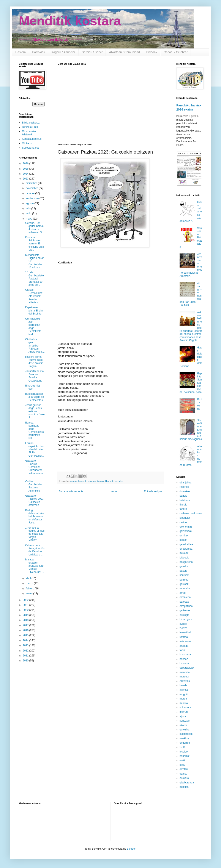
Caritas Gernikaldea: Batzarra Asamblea (34, 486)
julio (29, 209)
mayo (29, 219)
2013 (26, 645)
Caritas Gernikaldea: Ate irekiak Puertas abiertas (34, 296)
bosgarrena (186, 562)
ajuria (183, 716)
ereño (183, 761)
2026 (26, 164)
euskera (184, 778)
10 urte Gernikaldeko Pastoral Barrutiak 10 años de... (35, 279)
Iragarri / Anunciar (63, 52)
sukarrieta (185, 708)
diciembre (32, 183)
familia (183, 509)
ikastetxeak (186, 734)
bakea (183, 571)
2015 (26, 635)
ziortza (183, 628)
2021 (26, 605)
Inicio (114, 491)
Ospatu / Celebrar (176, 52)
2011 (26, 656)
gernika (184, 566)
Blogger (131, 849)
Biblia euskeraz (31, 123)
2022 (26, 600)
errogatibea (186, 606)
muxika (184, 703)
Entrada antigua (153, 491)
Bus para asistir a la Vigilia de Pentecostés (35, 397)
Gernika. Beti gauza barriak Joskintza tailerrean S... (35, 228)
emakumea (186, 549)
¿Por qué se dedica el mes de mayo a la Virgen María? (35, 534)
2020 (26, 610)
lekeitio (184, 752)
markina (184, 738)
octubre (31, 193)
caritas (183, 522)
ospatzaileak (187, 668)
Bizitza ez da (200, 404)
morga (183, 699)
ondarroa (185, 743)
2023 (26, 179)
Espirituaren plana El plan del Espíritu (34, 310)
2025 (26, 169)
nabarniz (185, 756)
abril (29, 578)
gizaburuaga (187, 783)
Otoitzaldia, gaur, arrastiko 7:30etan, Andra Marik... (35, 346)
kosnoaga (185, 655)
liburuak (109, 481)
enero (30, 594)
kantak (101, 481)
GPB (182, 747)
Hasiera (21, 52)
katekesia (185, 500)
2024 (26, 174)
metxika (184, 787)
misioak (184, 553)
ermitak (184, 536)
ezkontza (185, 681)
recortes (119, 481)
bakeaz (184, 659)
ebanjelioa (185, 483)
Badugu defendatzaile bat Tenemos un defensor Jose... (35, 517)
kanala (183, 685)
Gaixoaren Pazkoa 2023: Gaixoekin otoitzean (35, 500)
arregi (183, 593)
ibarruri (184, 712)
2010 (26, 661)
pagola (183, 496)
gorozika (184, 730)
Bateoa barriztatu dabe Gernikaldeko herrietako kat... (35, 430)
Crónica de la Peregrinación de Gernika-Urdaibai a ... (35, 550)
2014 (26, 640)
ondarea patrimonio (191, 513)
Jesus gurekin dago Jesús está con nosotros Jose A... (35, 411)
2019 (26, 615)
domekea (185, 491)
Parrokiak (39, 52)
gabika (183, 774)
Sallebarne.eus (31, 148)
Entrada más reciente (71, 491)
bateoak (184, 602)
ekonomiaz (186, 527)
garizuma (185, 610)
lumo (182, 765)
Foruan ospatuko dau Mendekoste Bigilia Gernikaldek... (35, 449)
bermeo (184, 580)
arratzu (184, 769)
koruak (183, 624)
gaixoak (92, 481)
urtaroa (184, 637)
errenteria (185, 597)
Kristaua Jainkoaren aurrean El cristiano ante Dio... (35, 244)
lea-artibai (185, 632)
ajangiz (184, 690)
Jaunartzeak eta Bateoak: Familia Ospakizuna (34, 376)
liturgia (183, 505)
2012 (26, 651)
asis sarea (185, 641)
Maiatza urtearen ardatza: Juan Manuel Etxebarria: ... (35, 566)
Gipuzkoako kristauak (29, 133)
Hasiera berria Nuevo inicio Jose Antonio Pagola (34, 362)
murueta (184, 677)
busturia (184, 663)
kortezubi (185, 721)
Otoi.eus (27, 143)
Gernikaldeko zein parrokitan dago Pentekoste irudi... (33, 327)
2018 (26, 620)
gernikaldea (186, 544)
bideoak (82, 481)
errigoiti (184, 694)
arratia (74, 481)
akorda (184, 725)
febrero (30, 589)
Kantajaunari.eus (32, 139)
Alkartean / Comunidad (124, 52)
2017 (26, 625)
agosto (30, 203)
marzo (30, 583)
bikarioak (185, 518)
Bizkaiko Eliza (30, 127)
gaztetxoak (186, 531)
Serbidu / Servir (92, 52)
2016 (26, 630)
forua (182, 650)
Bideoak (152, 52)
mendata (185, 672)
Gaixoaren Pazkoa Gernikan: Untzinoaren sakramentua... (35, 468)
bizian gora (186, 619)
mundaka (185, 588)
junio (29, 213)
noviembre (32, 188)
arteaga (184, 646)
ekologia (184, 615)
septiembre (33, 198)
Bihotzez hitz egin (33, 387)
